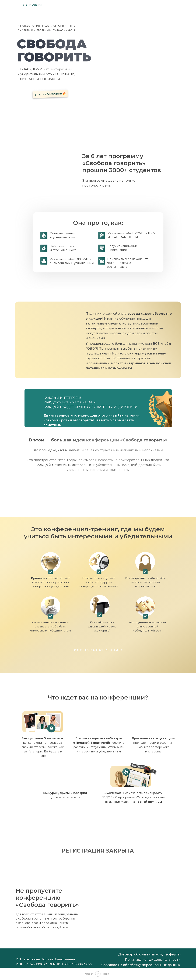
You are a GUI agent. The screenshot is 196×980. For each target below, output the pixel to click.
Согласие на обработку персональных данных (141, 965)
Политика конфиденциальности (153, 960)
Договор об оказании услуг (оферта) (149, 954)
